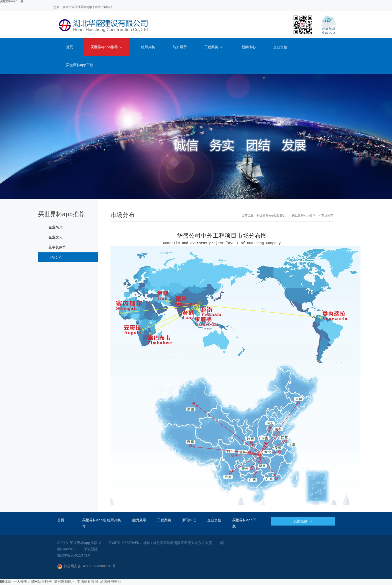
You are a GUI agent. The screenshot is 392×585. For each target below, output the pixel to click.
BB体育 (6, 582)
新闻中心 (249, 47)
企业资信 (280, 47)
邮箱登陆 (91, 549)
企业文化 (55, 237)
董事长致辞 (57, 247)
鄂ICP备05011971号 (74, 556)
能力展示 (180, 47)
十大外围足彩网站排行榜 (32, 582)
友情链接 (303, 521)
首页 (69, 47)
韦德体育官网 (87, 582)
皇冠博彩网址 (64, 582)
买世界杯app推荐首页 (271, 216)
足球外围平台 (110, 582)
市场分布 (55, 257)
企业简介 (55, 227)
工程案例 (213, 47)
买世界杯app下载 (80, 65)
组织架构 (148, 47)
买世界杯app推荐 (106, 47)
